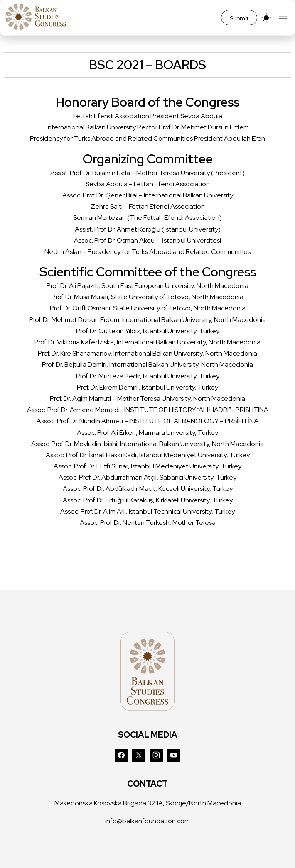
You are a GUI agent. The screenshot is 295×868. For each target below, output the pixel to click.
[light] (266, 18)
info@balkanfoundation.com (147, 821)
